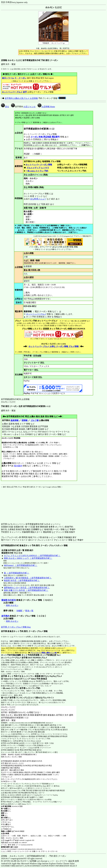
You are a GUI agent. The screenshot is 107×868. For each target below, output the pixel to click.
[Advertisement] (17, 504)
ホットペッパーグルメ (36, 314)
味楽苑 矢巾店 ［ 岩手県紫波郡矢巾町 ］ (22, 580)
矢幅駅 (19, 611)
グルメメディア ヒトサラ (38, 168)
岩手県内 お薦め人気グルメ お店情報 (21, 98)
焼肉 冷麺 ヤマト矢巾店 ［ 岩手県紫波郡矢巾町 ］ (26, 590)
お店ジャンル (30, 107)
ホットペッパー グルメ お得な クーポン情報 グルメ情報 (54, 346)
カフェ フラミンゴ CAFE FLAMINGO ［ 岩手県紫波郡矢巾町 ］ (32, 556)
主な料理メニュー (38, 199)
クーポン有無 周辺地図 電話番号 (45, 137)
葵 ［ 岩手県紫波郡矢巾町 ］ (17, 573)
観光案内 (18, 466)
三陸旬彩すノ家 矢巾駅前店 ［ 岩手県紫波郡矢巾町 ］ (28, 578)
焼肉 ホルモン (12, 605)
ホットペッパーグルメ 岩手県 (14, 658)
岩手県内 (5, 616)
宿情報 (25, 420)
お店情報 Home (46, 107)
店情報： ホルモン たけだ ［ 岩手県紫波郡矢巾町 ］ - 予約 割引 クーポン (34, 856)
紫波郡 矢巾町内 (9, 600)
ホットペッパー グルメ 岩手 (14, 92)
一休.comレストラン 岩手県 (13, 688)
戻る (5, 107)
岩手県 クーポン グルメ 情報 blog (16, 627)
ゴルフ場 (35, 420)
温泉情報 (15, 420)
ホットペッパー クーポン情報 (39, 165)
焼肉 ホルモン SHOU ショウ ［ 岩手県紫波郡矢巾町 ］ (28, 558)
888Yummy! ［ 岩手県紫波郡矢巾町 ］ (21, 565)
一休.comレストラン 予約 (37, 171)
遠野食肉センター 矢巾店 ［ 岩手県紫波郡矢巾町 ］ (27, 588)
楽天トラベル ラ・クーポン (14, 78)
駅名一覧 (29, 611)
